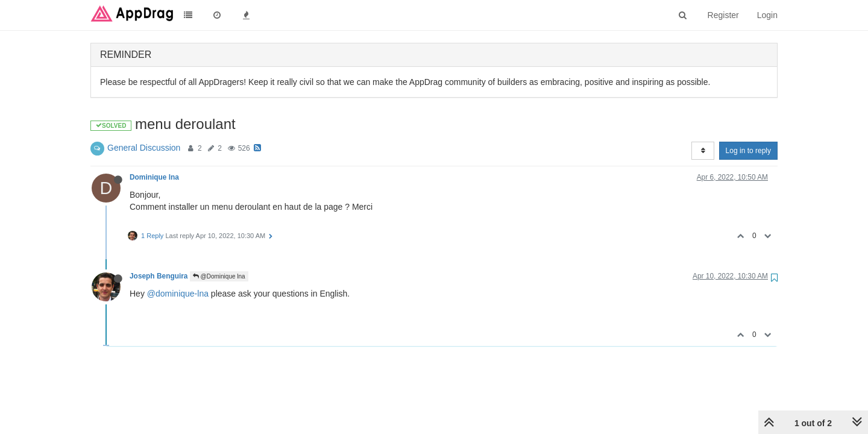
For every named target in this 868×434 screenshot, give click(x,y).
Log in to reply (748, 151)
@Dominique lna (219, 276)
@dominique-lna (178, 294)
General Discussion (144, 148)
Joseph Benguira (159, 276)
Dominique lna (154, 177)
